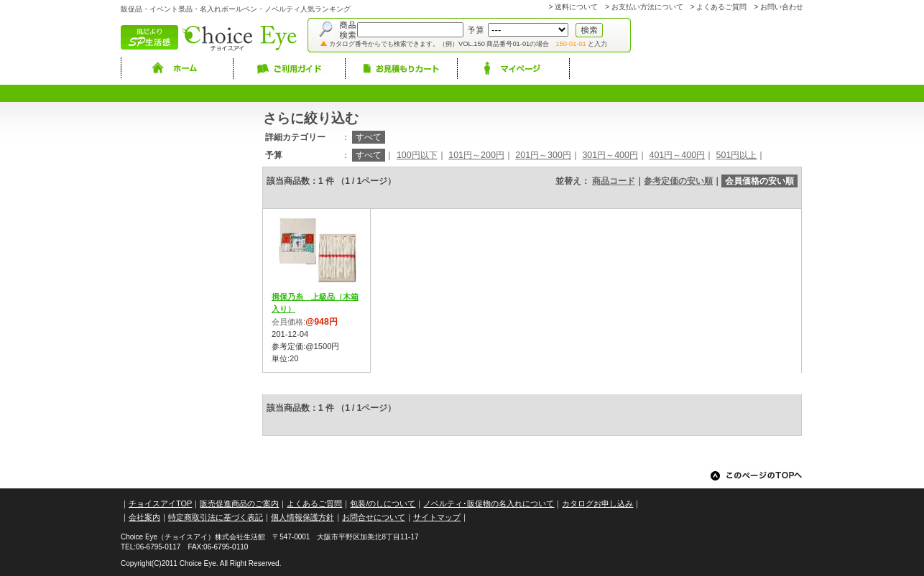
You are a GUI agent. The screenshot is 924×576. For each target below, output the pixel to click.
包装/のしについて (383, 503)
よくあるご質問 (721, 7)
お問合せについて (374, 517)
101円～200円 (476, 155)
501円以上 (737, 155)
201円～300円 (543, 155)
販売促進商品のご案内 (239, 503)
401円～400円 (677, 155)
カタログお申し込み (597, 503)
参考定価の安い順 (678, 181)
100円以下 (417, 155)
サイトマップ (437, 517)
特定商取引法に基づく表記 (216, 517)
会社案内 (144, 517)
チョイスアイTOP (160, 503)
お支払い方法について (647, 7)
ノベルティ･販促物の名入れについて (489, 503)
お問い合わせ (782, 7)
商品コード (614, 181)
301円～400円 (610, 155)
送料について (576, 7)
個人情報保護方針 (302, 517)
